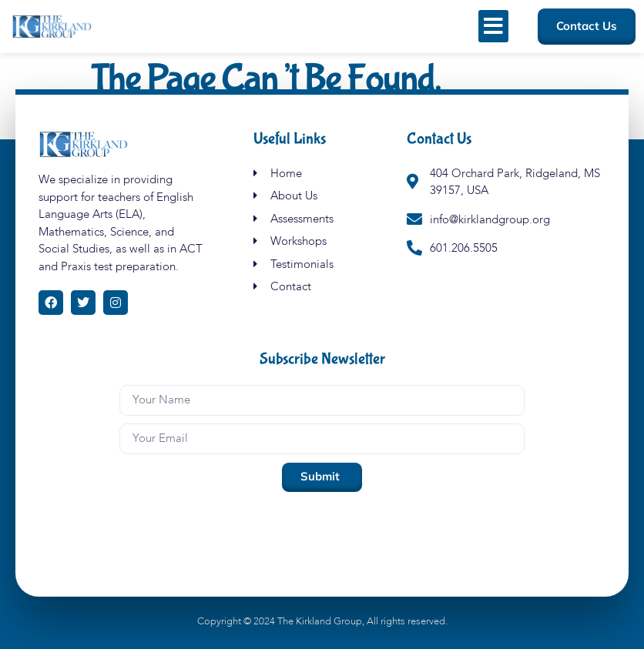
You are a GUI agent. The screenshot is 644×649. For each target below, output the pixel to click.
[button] (493, 26)
